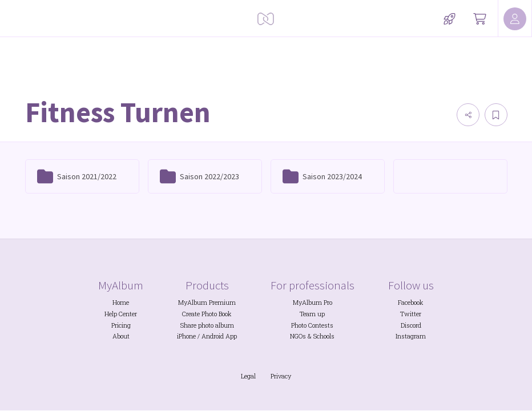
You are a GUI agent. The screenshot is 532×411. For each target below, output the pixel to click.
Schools (324, 336)
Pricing (121, 325)
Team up (312, 314)
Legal (248, 376)
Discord (411, 325)
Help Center (121, 314)
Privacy (281, 376)
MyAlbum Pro (313, 303)
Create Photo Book (207, 314)
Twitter (411, 314)
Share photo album (207, 325)
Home (121, 303)
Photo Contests (312, 325)
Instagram (411, 336)
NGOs (298, 336)
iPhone (186, 336)
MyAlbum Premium (207, 303)
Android (213, 336)
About (121, 336)
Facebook (411, 303)
